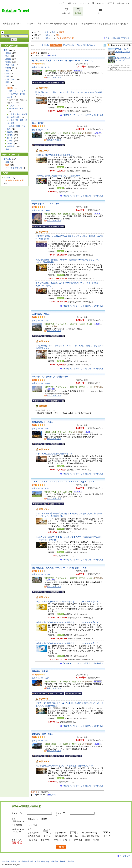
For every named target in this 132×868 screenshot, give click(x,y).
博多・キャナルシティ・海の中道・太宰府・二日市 (17, 94)
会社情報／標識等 (9, 861)
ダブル (56, 840)
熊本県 (10, 138)
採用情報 (54, 861)
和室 (88, 840)
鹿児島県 (11, 146)
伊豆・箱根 (10, 65)
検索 (61, 847)
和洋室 (96, 840)
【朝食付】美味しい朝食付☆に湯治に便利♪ (58, 176)
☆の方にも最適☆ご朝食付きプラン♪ (55, 454)
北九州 (12, 106)
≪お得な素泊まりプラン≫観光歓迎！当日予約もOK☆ (64, 766)
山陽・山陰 (10, 79)
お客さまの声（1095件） (42, 210)
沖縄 (7, 149)
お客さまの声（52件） (41, 741)
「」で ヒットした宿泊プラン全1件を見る (83, 115)
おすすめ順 (44, 45)
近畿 (7, 76)
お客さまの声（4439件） (42, 383)
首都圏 (8, 62)
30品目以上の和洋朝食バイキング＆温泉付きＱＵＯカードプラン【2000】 (68, 602)
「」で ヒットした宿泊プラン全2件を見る (83, 196)
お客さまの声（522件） (42, 67)
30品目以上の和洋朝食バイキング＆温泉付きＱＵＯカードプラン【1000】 (68, 622)
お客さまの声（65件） (41, 130)
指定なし (48, 35)
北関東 (8, 59)
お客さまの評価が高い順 (85, 45)
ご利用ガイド (71, 3)
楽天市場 (111, 3)
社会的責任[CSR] (42, 861)
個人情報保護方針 (26, 861)
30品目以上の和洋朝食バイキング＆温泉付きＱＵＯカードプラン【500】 (67, 643)
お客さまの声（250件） (42, 429)
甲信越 (8, 68)
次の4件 (53, 55)
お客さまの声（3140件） (42, 574)
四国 (7, 82)
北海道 (8, 53)
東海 (7, 74)
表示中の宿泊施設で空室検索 (117, 38)
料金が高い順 (69, 45)
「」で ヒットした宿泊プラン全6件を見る (83, 306)
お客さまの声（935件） (42, 678)
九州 (54, 32)
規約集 (63, 861)
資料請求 (71, 861)
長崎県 (10, 135)
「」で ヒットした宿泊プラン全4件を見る (83, 663)
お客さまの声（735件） (42, 321)
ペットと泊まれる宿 (14, 168)
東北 (7, 56)
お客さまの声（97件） (41, 488)
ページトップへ (126, 856)
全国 (47, 32)
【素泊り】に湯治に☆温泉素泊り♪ (54, 155)
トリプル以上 (77, 840)
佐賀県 (10, 132)
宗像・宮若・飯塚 (16, 109)
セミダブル (45, 840)
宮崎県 (10, 144)
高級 (7, 162)
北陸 (7, 71)
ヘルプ (61, 3)
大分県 (10, 141)
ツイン (65, 840)
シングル (34, 840)
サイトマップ (84, 3)
